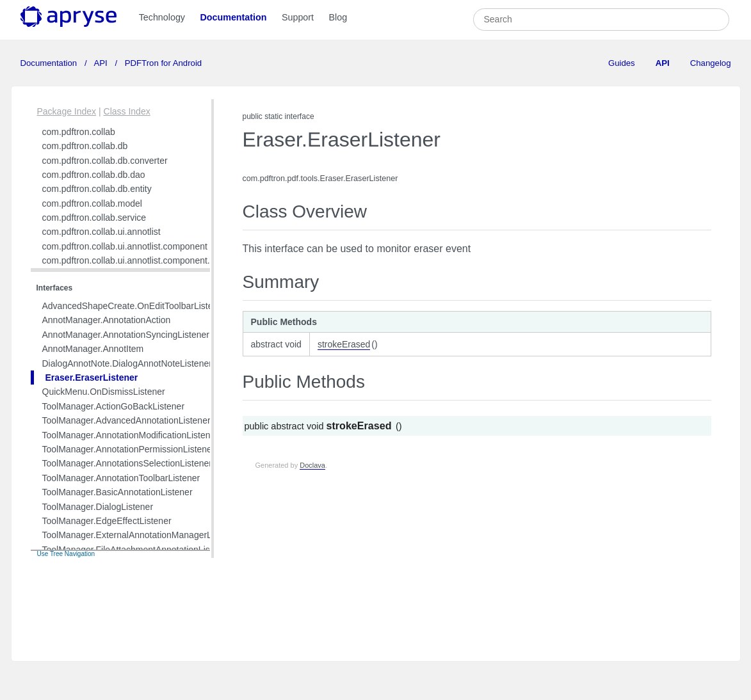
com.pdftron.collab (79, 132)
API (101, 63)
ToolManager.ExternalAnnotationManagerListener (141, 535)
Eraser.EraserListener (92, 378)
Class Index (127, 111)
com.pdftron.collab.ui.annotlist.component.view (135, 260)
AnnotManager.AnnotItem (93, 349)
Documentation (233, 17)
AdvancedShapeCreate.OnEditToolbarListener (134, 306)
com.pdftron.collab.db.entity (97, 189)
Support (298, 17)
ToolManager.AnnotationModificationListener (131, 435)
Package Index (67, 111)
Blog (338, 17)
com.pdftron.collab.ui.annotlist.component (125, 246)
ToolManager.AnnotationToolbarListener (121, 478)
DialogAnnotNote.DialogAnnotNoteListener (127, 363)
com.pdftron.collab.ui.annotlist (101, 232)
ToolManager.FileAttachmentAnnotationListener (136, 550)
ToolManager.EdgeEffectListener (107, 521)
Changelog (711, 63)
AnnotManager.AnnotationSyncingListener (126, 335)
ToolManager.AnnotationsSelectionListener (127, 463)
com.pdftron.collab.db (85, 146)
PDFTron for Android (162, 63)
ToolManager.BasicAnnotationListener (117, 492)
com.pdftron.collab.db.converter (105, 161)
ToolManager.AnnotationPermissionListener (129, 449)
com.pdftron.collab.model (92, 203)
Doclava (312, 465)
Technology (162, 17)
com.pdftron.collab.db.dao (94, 175)
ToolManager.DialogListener (98, 507)
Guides (622, 63)
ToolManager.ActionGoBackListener (114, 406)
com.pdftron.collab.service (94, 218)
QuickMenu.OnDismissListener (104, 392)
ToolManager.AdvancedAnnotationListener (126, 420)
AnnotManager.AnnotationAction (107, 320)
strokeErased (344, 344)
